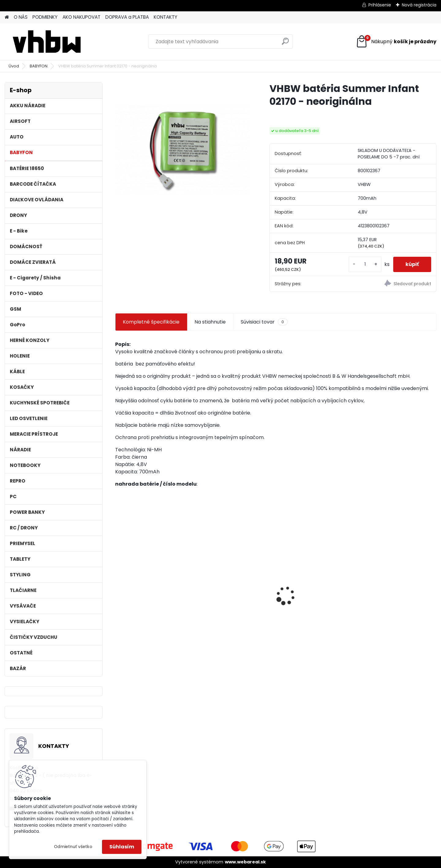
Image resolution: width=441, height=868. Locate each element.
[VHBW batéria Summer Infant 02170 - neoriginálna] (183, 150)
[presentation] (118, 585)
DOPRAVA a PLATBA (127, 17)
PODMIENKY (45, 17)
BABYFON (39, 66)
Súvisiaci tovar (264, 322)
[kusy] (365, 264)
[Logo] (47, 42)
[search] (285, 44)
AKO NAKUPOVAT (81, 17)
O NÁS (21, 17)
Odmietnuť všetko (73, 847)
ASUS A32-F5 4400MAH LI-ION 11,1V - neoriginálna (313, 588)
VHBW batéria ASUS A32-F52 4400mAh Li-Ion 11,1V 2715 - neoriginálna (235, 585)
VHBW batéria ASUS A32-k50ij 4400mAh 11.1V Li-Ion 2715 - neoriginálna (150, 585)
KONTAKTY (166, 17)
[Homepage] (7, 17)
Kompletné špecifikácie (151, 322)
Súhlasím (122, 847)
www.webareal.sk (245, 862)
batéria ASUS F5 (383, 578)
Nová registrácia (419, 5)
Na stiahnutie (210, 322)
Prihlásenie (380, 5)
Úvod (14, 66)
